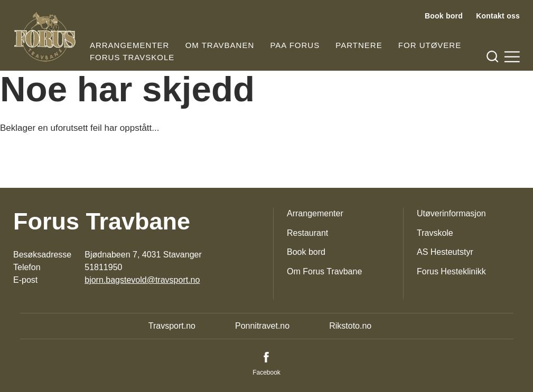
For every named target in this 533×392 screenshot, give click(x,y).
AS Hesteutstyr (445, 252)
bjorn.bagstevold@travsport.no (142, 280)
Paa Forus (295, 45)
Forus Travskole (132, 57)
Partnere (359, 45)
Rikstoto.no (350, 326)
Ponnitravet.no (262, 326)
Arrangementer (130, 45)
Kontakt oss (498, 16)
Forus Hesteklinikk (451, 271)
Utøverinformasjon (451, 213)
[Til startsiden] (45, 37)
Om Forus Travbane (324, 271)
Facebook (266, 372)
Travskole (435, 233)
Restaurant (307, 233)
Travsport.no (172, 326)
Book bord (444, 16)
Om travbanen (220, 45)
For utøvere (430, 45)
